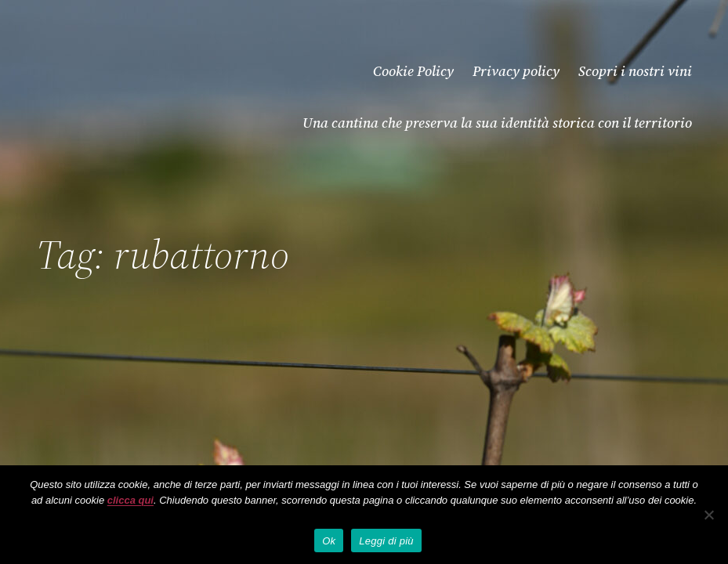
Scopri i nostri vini (635, 71)
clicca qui (130, 500)
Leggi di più (386, 541)
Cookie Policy (413, 71)
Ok (329, 541)
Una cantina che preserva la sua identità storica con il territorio (497, 123)
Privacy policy (516, 71)
